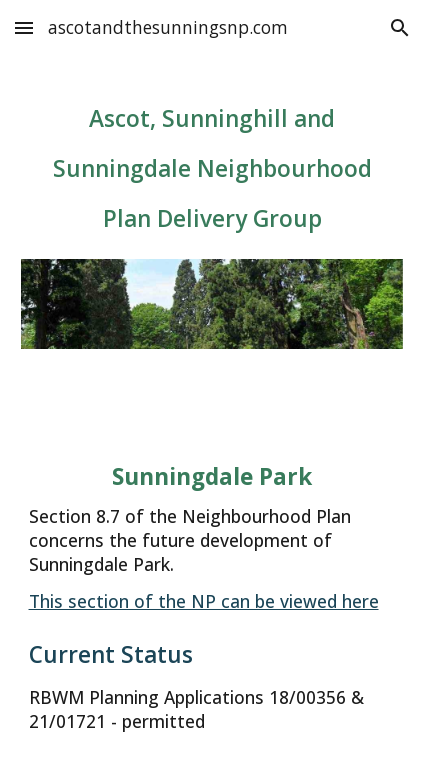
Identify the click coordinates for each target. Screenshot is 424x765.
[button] (24, 27)
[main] (212, 169)
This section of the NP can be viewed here (204, 601)
